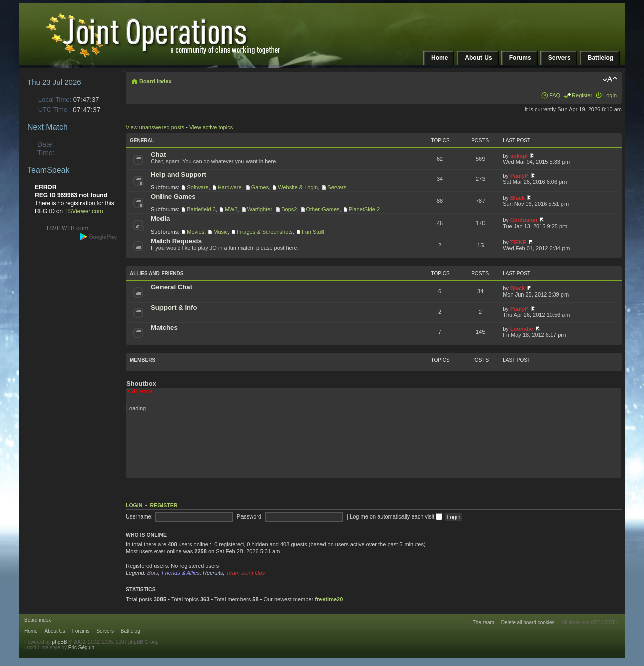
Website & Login (298, 187)
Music (221, 232)
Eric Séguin (81, 648)
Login (610, 95)
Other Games (323, 209)
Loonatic (522, 329)
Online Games (173, 197)
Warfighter (260, 209)
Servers (337, 187)
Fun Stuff (313, 232)
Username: (139, 516)
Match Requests (176, 241)
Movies (195, 232)
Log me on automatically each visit (396, 516)
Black (517, 198)
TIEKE (518, 242)
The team (484, 622)
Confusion (524, 220)
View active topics (211, 127)
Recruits (213, 573)
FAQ (555, 95)
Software (197, 187)
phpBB (60, 642)
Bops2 (289, 209)
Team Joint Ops (246, 573)
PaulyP (519, 176)
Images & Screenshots (265, 232)
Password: (250, 516)
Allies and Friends (156, 274)
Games (260, 187)
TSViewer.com (84, 211)
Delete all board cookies (528, 622)
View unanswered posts (155, 127)
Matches (164, 327)
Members (143, 360)
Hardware (230, 187)
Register (582, 95)
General (142, 141)
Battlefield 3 (201, 209)
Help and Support (179, 174)
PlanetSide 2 (364, 209)
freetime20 (329, 599)
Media (160, 219)
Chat (158, 154)
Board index (155, 81)
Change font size (610, 79)
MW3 (231, 209)
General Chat (172, 287)
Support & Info (174, 307)
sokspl (519, 156)
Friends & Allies (181, 573)
